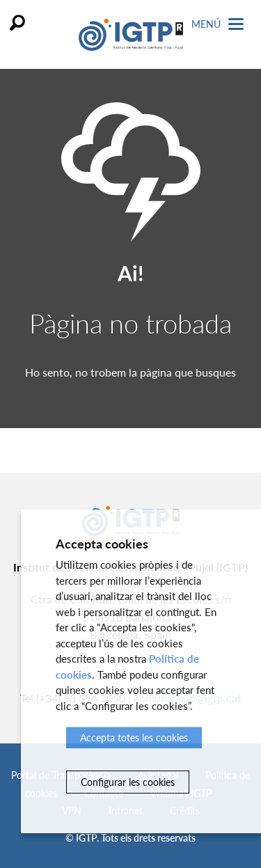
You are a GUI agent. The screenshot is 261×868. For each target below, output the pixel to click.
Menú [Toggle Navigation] (217, 24)
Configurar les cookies (128, 782)
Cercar (17, 23)
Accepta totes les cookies (134, 737)
